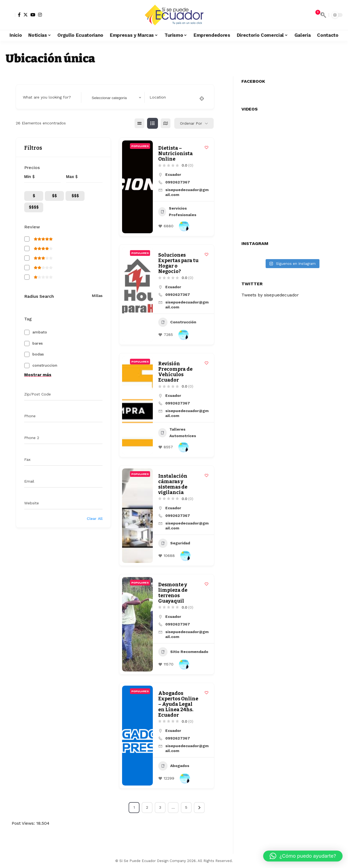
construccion (45, 365)
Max (70, 177)
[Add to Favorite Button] (206, 147)
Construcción (177, 322)
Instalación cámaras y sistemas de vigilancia (173, 484)
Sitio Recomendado (183, 652)
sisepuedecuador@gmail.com (187, 192)
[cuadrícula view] (139, 123)
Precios (32, 168)
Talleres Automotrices (177, 433)
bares (38, 343)
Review (32, 227)
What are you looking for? (47, 97)
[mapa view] (166, 123)
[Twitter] (26, 15)
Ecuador (173, 174)
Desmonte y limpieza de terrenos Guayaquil (173, 593)
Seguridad (174, 543)
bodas (38, 354)
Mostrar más (38, 375)
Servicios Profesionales (177, 211)
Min (28, 177)
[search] (323, 15)
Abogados (174, 766)
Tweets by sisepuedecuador (271, 292)
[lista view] (153, 123)
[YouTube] (33, 15)
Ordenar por (191, 123)
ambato (40, 332)
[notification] (315, 15)
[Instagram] (40, 15)
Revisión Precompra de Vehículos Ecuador (175, 372)
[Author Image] (184, 226)
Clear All (95, 519)
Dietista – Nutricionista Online (175, 154)
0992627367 (178, 182)
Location (158, 97)
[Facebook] (19, 15)
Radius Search (39, 296)
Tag (28, 319)
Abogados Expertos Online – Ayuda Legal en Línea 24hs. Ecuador (178, 704)
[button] (303, 856)
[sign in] (10, 15)
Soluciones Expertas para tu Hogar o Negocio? (178, 263)
